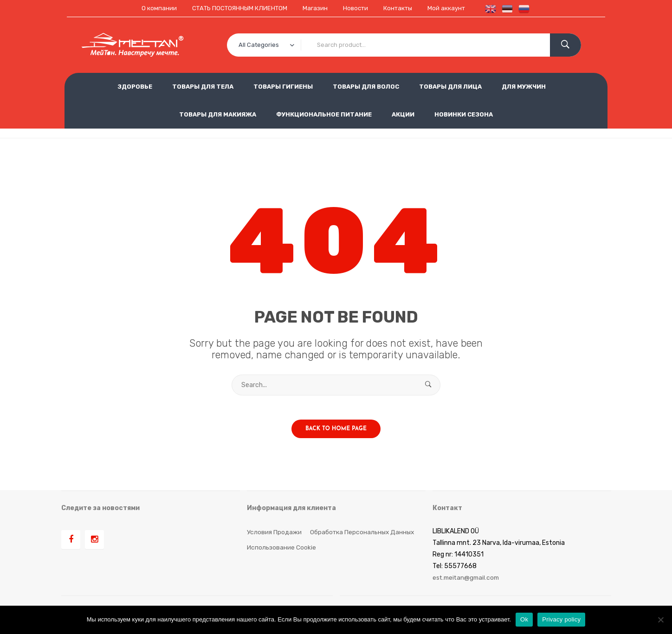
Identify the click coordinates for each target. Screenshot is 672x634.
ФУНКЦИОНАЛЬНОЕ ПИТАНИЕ (324, 114)
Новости (357, 8)
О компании (154, 8)
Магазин (315, 8)
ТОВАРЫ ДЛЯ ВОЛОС (366, 86)
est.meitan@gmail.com (468, 581)
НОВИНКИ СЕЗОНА (464, 114)
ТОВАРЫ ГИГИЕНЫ (283, 86)
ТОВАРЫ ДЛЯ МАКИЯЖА (218, 114)
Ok (524, 619)
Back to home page (336, 433)
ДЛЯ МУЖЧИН (524, 86)
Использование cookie (282, 551)
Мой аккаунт (452, 8)
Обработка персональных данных (363, 535)
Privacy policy (561, 619)
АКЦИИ (403, 114)
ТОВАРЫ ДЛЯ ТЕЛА (203, 86)
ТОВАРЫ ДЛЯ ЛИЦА (450, 86)
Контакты (401, 8)
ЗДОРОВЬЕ (135, 86)
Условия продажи (274, 535)
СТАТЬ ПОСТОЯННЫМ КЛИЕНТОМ (237, 8)
